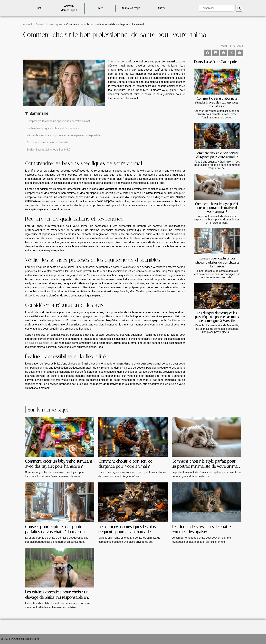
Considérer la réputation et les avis (47, 142)
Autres (162, 8)
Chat (38, 8)
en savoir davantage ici (39, 343)
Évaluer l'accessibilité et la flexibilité (48, 150)
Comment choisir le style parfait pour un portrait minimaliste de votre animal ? (217, 208)
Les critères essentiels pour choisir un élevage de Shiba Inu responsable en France (57, 597)
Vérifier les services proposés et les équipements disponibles (64, 135)
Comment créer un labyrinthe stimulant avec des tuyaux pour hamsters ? (217, 102)
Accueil (27, 24)
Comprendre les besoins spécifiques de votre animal (58, 121)
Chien (100, 8)
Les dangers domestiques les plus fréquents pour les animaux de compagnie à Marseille (217, 317)
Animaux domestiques (69, 8)
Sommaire (39, 114)
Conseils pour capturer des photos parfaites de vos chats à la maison (217, 262)
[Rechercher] (216, 8)
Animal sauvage (131, 8)
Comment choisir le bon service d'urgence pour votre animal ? (217, 155)
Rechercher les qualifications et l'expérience (53, 128)
